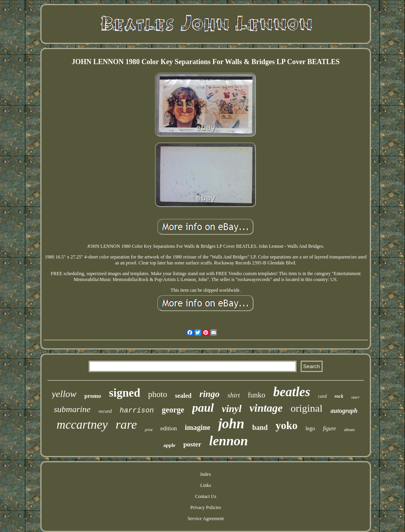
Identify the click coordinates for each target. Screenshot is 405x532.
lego (310, 428)
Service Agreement (206, 519)
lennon (229, 441)
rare (126, 424)
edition (169, 428)
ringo (209, 394)
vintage (266, 408)
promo (93, 396)
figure (329, 428)
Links (205, 485)
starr (355, 397)
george (173, 410)
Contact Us (206, 496)
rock (339, 396)
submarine (72, 409)
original (307, 408)
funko (257, 395)
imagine (197, 427)
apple (169, 445)
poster (192, 444)
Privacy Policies (206, 507)
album (349, 429)
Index (205, 474)
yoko (287, 426)
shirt (234, 395)
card (322, 396)
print (149, 430)
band (260, 427)
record (105, 411)
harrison (137, 410)
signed (125, 393)
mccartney (82, 425)
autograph (344, 411)
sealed (183, 396)
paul (203, 408)
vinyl (232, 409)
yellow (64, 394)
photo (158, 394)
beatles (292, 392)
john (231, 424)
